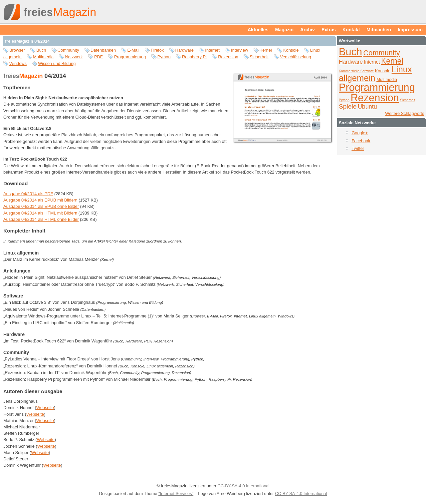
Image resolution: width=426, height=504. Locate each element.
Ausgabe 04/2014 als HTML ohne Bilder (41, 219)
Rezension (228, 57)
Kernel (266, 50)
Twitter (358, 148)
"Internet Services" (176, 494)
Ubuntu (367, 107)
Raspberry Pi (194, 57)
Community (68, 50)
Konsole (291, 50)
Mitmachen (379, 30)
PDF (99, 57)
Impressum (410, 30)
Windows (18, 63)
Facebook (361, 141)
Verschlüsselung (295, 57)
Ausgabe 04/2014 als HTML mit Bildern (40, 213)
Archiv (308, 30)
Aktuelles (258, 30)
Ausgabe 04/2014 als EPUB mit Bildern (40, 200)
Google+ (360, 133)
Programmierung (130, 57)
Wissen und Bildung (57, 63)
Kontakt (351, 30)
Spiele (348, 106)
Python (164, 57)
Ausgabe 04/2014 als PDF (28, 194)
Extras (329, 30)
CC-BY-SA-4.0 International (243, 486)
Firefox (157, 50)
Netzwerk (74, 57)
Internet (212, 50)
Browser (17, 50)
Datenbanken (103, 50)
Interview (239, 50)
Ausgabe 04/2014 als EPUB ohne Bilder (41, 206)
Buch (41, 50)
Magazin (285, 30)
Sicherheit (259, 57)
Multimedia (43, 57)
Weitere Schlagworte (405, 113)
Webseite (45, 408)
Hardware (185, 50)
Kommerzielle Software (356, 71)
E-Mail (133, 50)
